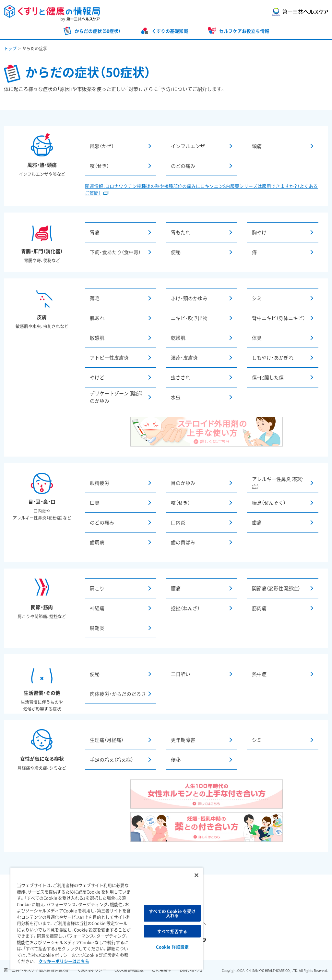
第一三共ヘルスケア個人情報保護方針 (37, 970)
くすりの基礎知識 (170, 31)
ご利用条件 (161, 970)
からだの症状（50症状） (98, 31)
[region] (107, 919)
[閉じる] (196, 875)
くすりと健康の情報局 (52, 13)
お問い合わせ (191, 970)
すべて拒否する (172, 931)
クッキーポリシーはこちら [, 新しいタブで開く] (64, 961)
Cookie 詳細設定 (129, 970)
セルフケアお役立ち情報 (244, 31)
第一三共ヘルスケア (300, 12)
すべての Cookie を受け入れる (172, 913)
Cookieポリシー (92, 970)
